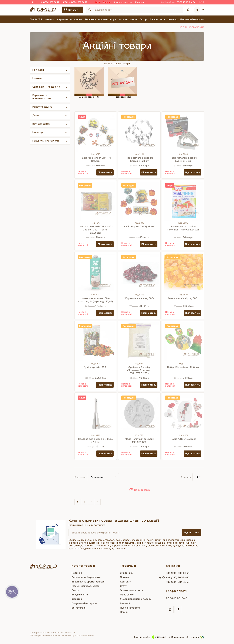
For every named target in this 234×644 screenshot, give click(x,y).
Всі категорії (79, 608)
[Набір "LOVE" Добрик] (183, 413)
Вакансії (125, 603)
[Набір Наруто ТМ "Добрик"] (139, 201)
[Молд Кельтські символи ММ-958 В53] (139, 413)
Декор (143, 19)
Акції (97, 2)
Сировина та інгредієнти (86, 577)
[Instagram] (201, 2)
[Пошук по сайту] (90, 10)
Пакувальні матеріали (192, 19)
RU (36, 2)
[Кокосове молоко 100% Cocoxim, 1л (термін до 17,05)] (96, 273)
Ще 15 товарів (142, 490)
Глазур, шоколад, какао (86, 586)
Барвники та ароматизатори (101, 19)
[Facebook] (204, 2)
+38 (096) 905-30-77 (50, 2)
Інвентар (173, 19)
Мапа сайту (127, 595)
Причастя (38, 70)
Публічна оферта (130, 608)
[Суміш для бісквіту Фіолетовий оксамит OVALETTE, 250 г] (139, 342)
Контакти (140, 2)
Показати (186, 477)
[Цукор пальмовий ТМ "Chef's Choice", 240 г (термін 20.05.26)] (96, 201)
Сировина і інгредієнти (70, 19)
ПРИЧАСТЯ (36, 19)
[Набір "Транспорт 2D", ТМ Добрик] (96, 133)
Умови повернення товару (136, 599)
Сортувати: (80, 477)
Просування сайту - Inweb (188, 637)
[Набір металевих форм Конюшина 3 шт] (139, 133)
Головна (108, 64)
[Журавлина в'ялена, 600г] (139, 273)
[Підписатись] (105, 172)
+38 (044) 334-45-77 (178, 582)
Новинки (50, 19)
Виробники (127, 573)
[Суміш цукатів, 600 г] (96, 342)
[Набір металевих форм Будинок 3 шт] (183, 133)
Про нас (125, 577)
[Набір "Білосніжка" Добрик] (183, 342)
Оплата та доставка (123, 2)
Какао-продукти (128, 19)
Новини (125, 612)
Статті (124, 586)
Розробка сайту (150, 637)
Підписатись (191, 532)
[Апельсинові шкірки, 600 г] (183, 273)
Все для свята (157, 19)
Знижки (107, 2)
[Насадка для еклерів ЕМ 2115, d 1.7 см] (96, 413)
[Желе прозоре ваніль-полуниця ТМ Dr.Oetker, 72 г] (183, 201)
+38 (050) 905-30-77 (78, 2)
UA (31, 2)
